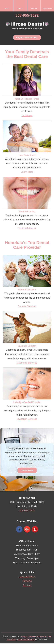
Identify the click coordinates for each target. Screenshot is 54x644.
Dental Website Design (26, 639)
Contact (27, 585)
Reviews (27, 581)
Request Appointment (27, 38)
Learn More (27, 172)
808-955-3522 (27, 15)
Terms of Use (41, 636)
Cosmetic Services (27, 363)
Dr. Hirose (27, 116)
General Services (27, 306)
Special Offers (27, 577)
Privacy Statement (28, 636)
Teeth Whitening (27, 228)
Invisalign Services (27, 419)
